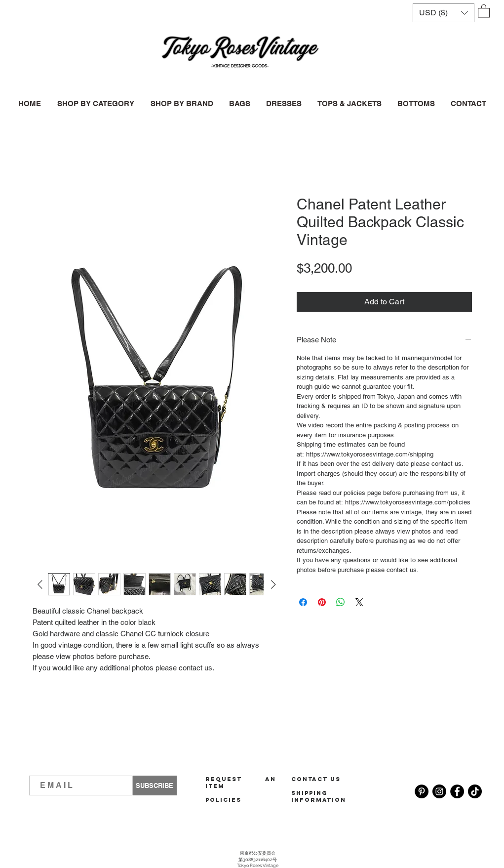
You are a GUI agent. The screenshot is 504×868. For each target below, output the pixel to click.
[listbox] (444, 13)
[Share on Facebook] (303, 602)
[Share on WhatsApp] (341, 602)
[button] (444, 13)
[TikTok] (475, 791)
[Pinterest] (422, 791)
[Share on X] (359, 602)
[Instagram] (439, 791)
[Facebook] (457, 791)
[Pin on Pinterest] (322, 602)
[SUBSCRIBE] (155, 785)
